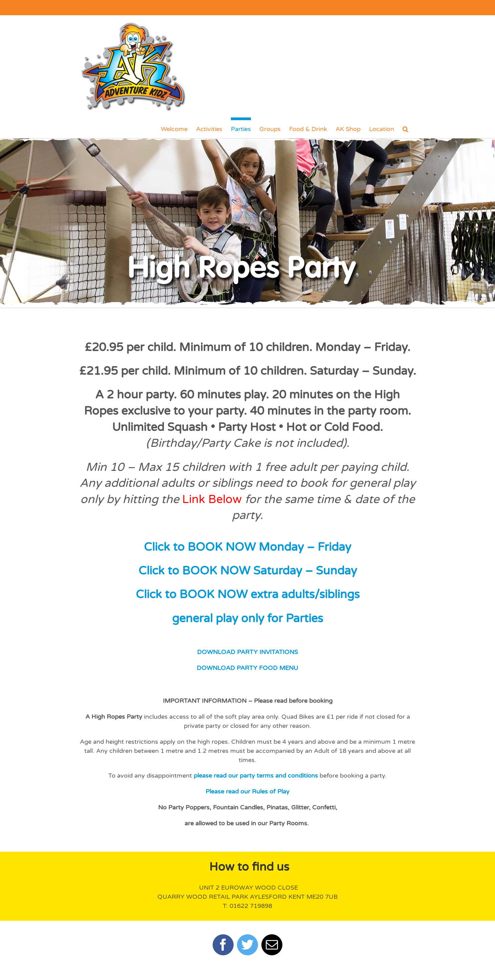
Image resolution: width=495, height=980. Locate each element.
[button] (405, 128)
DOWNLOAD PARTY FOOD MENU (247, 668)
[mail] (272, 945)
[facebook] (223, 945)
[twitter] (247, 945)
